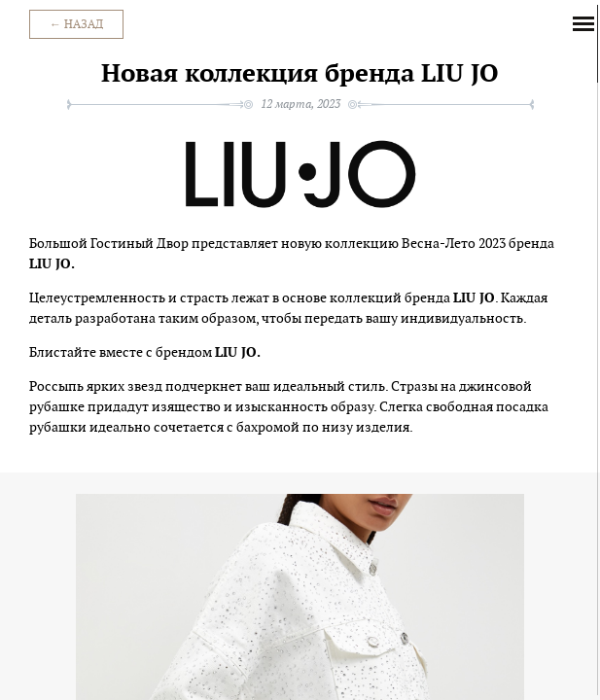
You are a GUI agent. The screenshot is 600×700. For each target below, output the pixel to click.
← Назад (76, 24)
